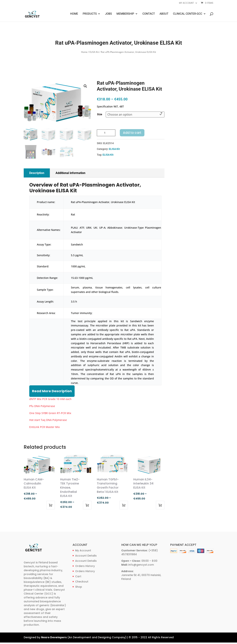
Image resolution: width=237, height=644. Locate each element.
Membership (125, 14)
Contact (149, 14)
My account (186, 3)
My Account (83, 550)
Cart (78, 576)
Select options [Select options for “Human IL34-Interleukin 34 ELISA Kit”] (160, 505)
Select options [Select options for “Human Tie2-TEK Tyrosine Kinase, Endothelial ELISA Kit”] (87, 505)
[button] (85, 86)
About (164, 14)
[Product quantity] (106, 133)
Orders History (85, 566)
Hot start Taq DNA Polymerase (48, 420)
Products (90, 14)
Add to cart (132, 133)
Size (100, 114)
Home (74, 14)
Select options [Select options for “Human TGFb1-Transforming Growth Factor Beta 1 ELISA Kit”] (124, 505)
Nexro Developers (54, 637)
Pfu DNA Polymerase (42, 406)
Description (37, 173)
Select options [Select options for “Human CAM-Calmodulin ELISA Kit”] (51, 505)
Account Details (86, 556)
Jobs (108, 14)
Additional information (70, 173)
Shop (79, 587)
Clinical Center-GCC (188, 14)
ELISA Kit (94, 52)
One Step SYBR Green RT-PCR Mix (50, 413)
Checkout (82, 582)
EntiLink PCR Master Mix (45, 427)
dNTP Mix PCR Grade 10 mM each (50, 399)
